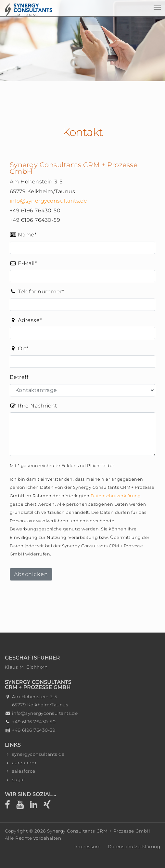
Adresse (26, 320)
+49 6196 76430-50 (34, 722)
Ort (19, 348)
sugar (19, 780)
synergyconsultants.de (38, 754)
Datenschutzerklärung (116, 496)
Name (23, 234)
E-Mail (23, 263)
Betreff (19, 377)
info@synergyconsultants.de (48, 201)
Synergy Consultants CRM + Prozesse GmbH (99, 831)
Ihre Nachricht (33, 406)
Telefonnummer (37, 291)
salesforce (24, 771)
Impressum (88, 847)
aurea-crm (24, 763)
